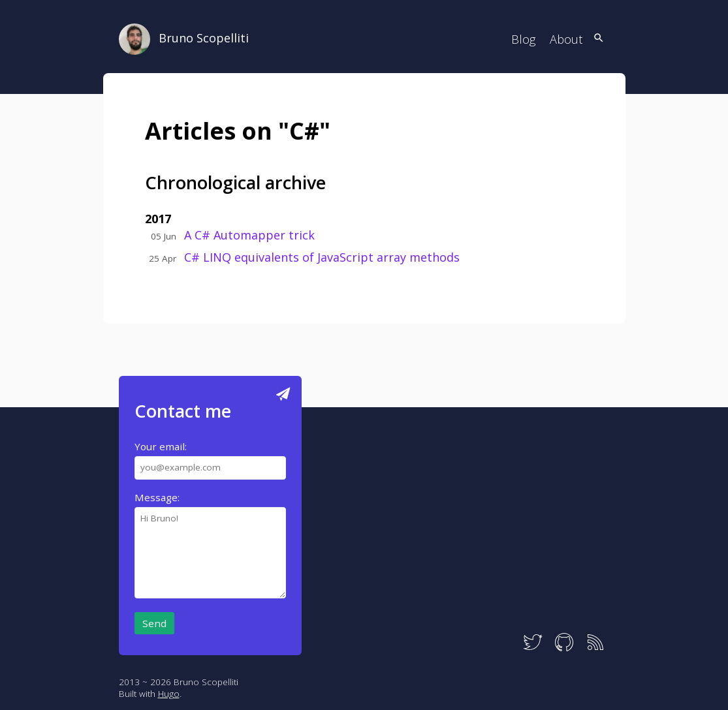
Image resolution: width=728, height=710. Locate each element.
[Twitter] (533, 649)
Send (154, 623)
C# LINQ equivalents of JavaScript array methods (322, 257)
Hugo (169, 694)
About (566, 39)
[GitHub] (564, 649)
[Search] (599, 39)
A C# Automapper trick (249, 235)
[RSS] (595, 649)
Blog (523, 39)
